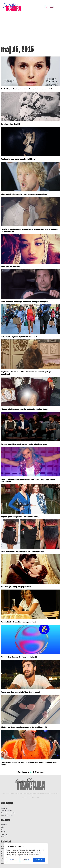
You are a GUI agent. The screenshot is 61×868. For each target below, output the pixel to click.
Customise (13, 860)
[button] (46, 7)
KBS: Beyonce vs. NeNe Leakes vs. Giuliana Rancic (23, 552)
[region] (26, 854)
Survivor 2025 (7, 811)
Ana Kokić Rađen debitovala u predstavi (18, 622)
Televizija (4, 835)
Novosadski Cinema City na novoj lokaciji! (19, 657)
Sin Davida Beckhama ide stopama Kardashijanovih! (24, 727)
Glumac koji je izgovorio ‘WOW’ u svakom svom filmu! (24, 194)
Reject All (26, 860)
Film (3, 827)
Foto (3, 830)
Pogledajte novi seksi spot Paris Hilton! (18, 159)
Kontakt (4, 825)
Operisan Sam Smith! (10, 124)
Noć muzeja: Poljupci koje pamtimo (16, 587)
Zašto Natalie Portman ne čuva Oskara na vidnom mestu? (26, 89)
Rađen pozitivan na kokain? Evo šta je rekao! (20, 692)
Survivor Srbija (7, 815)
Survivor (5, 808)
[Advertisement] (30, 29)
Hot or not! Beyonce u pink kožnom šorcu (19, 337)
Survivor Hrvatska (8, 813)
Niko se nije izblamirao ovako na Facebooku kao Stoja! (24, 409)
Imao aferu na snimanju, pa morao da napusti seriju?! (24, 302)
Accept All (39, 860)
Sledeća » (40, 772)
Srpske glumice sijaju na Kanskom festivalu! (20, 517)
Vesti (3, 837)
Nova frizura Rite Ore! (11, 267)
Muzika (4, 832)
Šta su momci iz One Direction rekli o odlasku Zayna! (24, 444)
